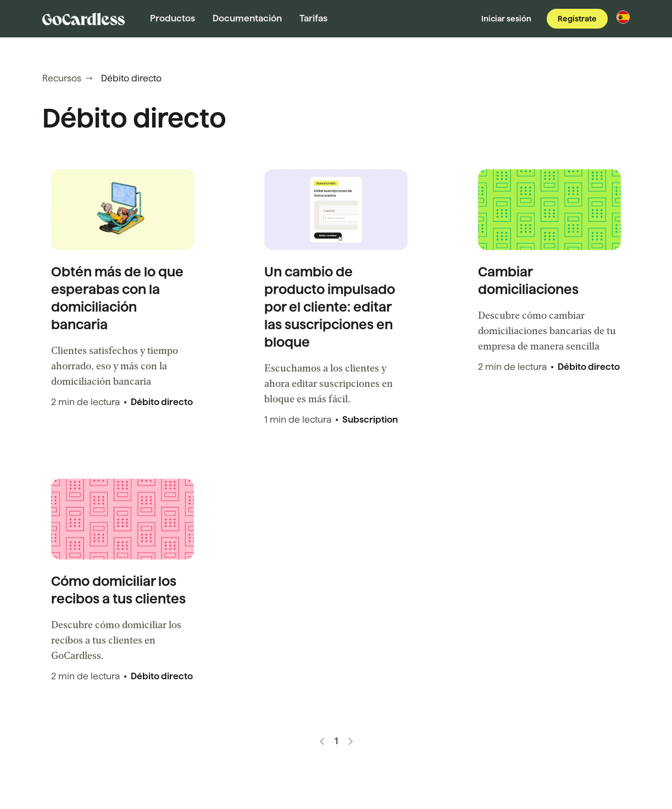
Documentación (247, 18)
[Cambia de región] (623, 17)
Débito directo (162, 402)
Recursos (67, 78)
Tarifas (313, 18)
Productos (173, 18)
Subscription (370, 420)
